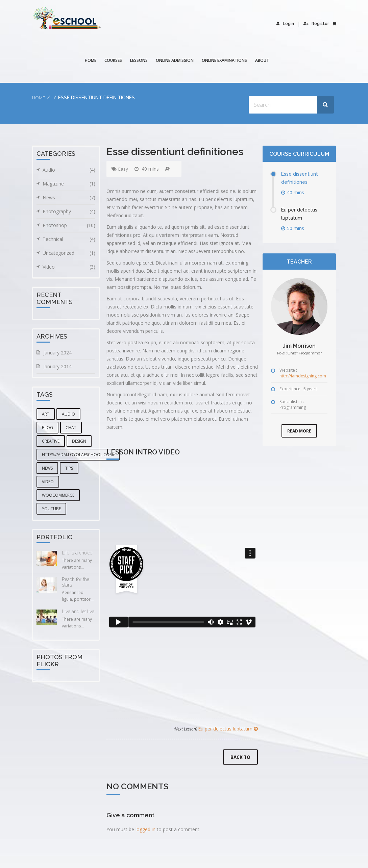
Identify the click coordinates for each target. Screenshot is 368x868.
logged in (145, 830)
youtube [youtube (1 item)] (51, 509)
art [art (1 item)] (46, 414)
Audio (69, 170)
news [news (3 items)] (47, 468)
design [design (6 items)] (79, 441)
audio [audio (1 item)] (68, 414)
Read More (299, 431)
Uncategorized (69, 253)
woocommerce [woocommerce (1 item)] (58, 495)
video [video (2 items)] (48, 482)
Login (286, 24)
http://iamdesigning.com (303, 376)
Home (91, 60)
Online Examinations (225, 60)
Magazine (69, 184)
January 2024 (57, 353)
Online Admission (175, 60)
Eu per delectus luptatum (216, 729)
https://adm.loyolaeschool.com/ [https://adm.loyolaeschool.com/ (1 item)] (78, 455)
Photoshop (69, 225)
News (69, 198)
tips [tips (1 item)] (69, 468)
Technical (69, 239)
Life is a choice (77, 553)
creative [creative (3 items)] (51, 441)
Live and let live (78, 612)
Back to (240, 758)
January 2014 (57, 366)
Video (69, 267)
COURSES (114, 60)
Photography (69, 212)
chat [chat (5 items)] (71, 428)
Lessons (139, 60)
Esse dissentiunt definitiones (301, 178)
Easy (123, 169)
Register (316, 24)
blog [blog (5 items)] (47, 428)
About (262, 60)
